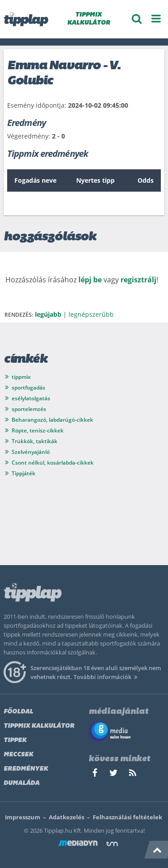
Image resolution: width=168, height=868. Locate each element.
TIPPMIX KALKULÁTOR (89, 19)
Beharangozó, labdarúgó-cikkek (52, 420)
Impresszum (23, 817)
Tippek (15, 740)
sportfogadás (28, 388)
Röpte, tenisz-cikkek (38, 430)
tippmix (21, 377)
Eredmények (26, 769)
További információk (107, 677)
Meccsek (18, 755)
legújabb (48, 314)
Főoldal (18, 712)
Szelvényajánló (31, 452)
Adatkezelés (67, 817)
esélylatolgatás (31, 398)
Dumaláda (22, 783)
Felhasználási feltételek (127, 817)
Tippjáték (24, 473)
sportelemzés (29, 409)
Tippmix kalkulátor (39, 726)
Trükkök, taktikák (34, 441)
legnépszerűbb (91, 314)
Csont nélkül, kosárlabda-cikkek (53, 463)
